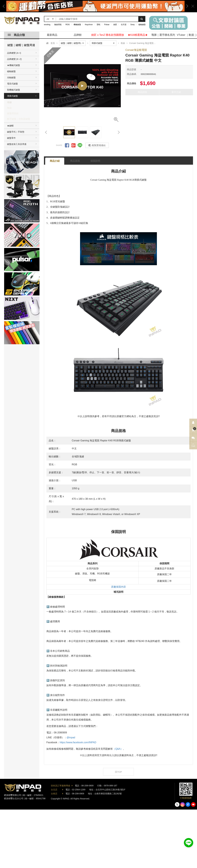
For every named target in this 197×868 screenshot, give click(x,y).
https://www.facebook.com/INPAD (78, 742)
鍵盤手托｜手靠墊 (16, 132)
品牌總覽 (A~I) (14, 53)
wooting (47, 25)
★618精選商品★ (138, 35)
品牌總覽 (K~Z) (14, 59)
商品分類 (16, 35)
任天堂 (124, 25)
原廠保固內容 (118, 587)
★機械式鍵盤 (14, 65)
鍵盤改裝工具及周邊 (17, 144)
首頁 (53, 43)
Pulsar (107, 25)
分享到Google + (73, 145)
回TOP (118, 772)
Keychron (89, 25)
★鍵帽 (10, 126)
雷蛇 (98, 25)
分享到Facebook (67, 145)
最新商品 (52, 35)
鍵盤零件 (11, 138)
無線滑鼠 (58, 25)
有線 (9, 102)
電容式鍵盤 (12, 84)
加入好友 (189, 843)
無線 (9, 108)
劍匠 (115, 25)
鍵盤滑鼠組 (13, 113)
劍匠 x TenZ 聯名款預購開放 (108, 35)
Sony (133, 25)
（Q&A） (118, 749)
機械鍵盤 (77, 25)
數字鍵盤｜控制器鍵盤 (19, 119)
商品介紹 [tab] (55, 161)
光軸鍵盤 (11, 77)
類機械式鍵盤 (14, 90)
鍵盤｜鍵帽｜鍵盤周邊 (21, 45)
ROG (68, 25)
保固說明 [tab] (95, 161)
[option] (95, 6)
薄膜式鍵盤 (12, 96)
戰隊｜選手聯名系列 (163, 35)
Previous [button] (5, 6)
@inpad (71, 737)
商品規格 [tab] (75, 161)
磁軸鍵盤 (142, 25)
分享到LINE (80, 145)
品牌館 (78, 35)
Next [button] (186, 6)
